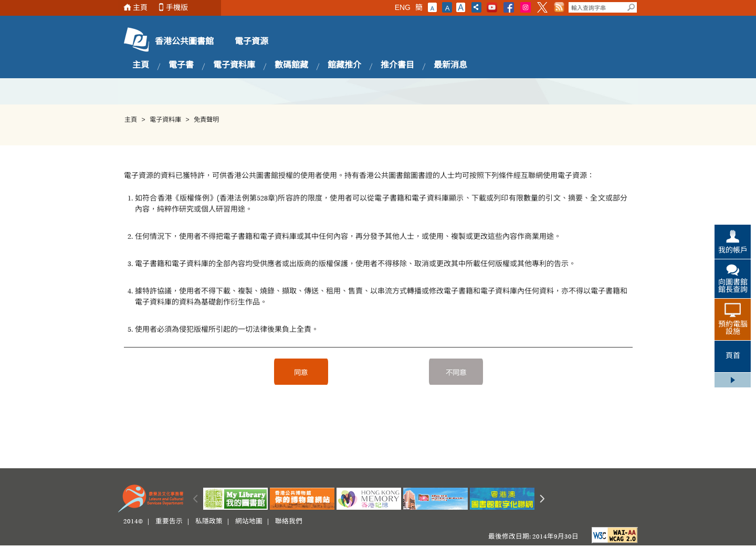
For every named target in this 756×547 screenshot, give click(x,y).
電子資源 (251, 42)
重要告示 (169, 522)
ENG (403, 7)
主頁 (140, 8)
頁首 (733, 356)
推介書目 (397, 66)
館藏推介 (344, 66)
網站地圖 (249, 522)
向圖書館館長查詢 (733, 287)
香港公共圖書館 (184, 42)
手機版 (177, 8)
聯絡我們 (289, 522)
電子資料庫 (234, 66)
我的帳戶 (733, 251)
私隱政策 (209, 522)
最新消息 (450, 66)
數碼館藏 (291, 66)
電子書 (181, 66)
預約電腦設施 (733, 329)
